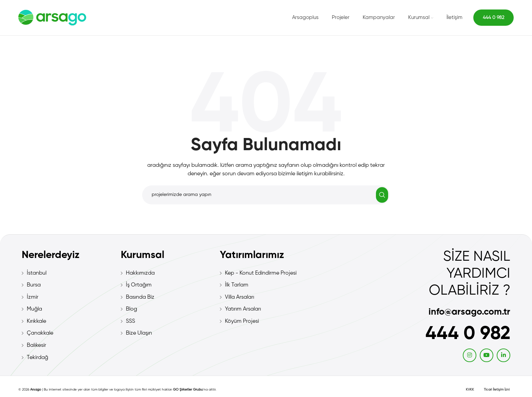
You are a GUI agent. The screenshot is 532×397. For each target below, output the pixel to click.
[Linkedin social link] (503, 355)
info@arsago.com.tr (469, 312)
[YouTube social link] (487, 355)
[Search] (266, 195)
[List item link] (68, 274)
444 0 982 (493, 18)
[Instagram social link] (470, 355)
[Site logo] (52, 18)
